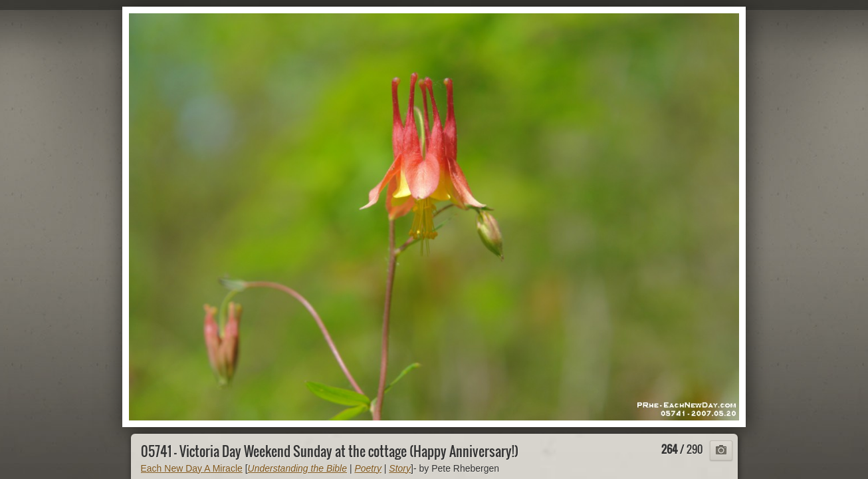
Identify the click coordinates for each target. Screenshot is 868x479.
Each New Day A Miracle (192, 468)
